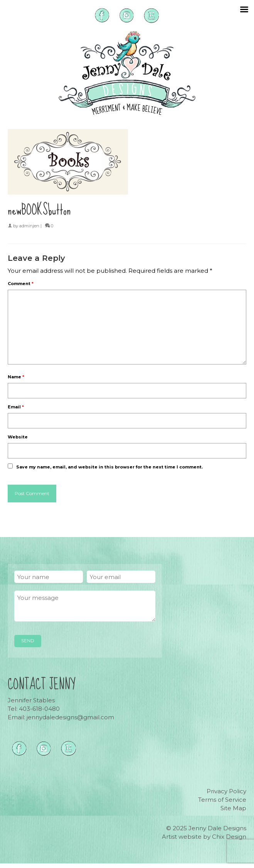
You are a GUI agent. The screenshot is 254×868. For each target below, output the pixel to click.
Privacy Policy (226, 791)
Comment (21, 284)
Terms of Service (222, 800)
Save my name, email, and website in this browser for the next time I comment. (109, 467)
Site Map (233, 808)
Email (16, 407)
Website (18, 437)
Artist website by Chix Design (204, 837)
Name (16, 377)
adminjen (29, 226)
